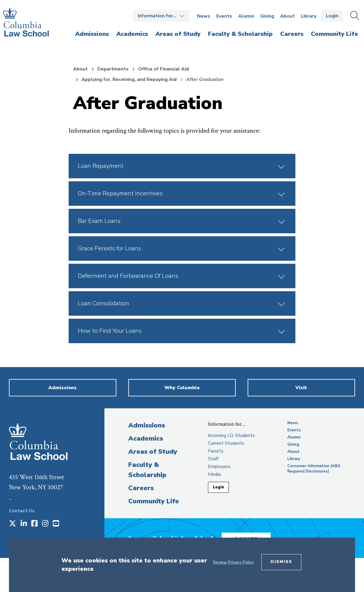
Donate (253, 537)
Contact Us (22, 511)
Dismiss (281, 562)
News (204, 16)
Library (309, 16)
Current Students (226, 443)
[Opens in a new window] (13, 524)
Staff (213, 459)
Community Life (154, 501)
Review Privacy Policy (233, 562)
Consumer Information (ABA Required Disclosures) (314, 469)
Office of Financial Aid (164, 69)
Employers (219, 467)
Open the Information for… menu (161, 16)
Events (224, 16)
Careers (141, 488)
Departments (113, 69)
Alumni (246, 16)
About (287, 16)
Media (214, 474)
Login (332, 16)
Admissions (147, 425)
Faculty (216, 451)
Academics (146, 438)
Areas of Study (153, 452)
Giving (267, 16)
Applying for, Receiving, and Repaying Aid (129, 79)
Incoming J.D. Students (231, 435)
